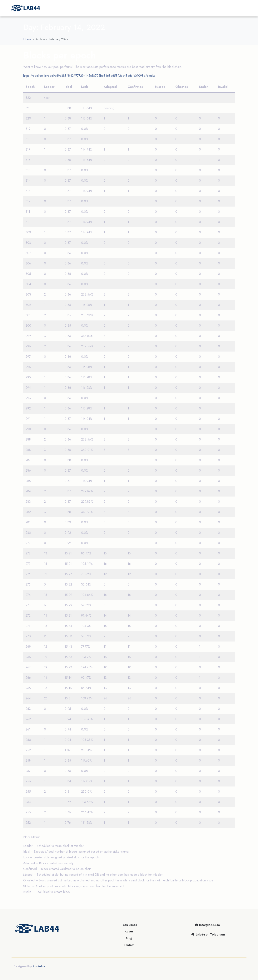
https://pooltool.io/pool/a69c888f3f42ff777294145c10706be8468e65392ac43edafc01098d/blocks (89, 76)
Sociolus (39, 966)
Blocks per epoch (60, 55)
